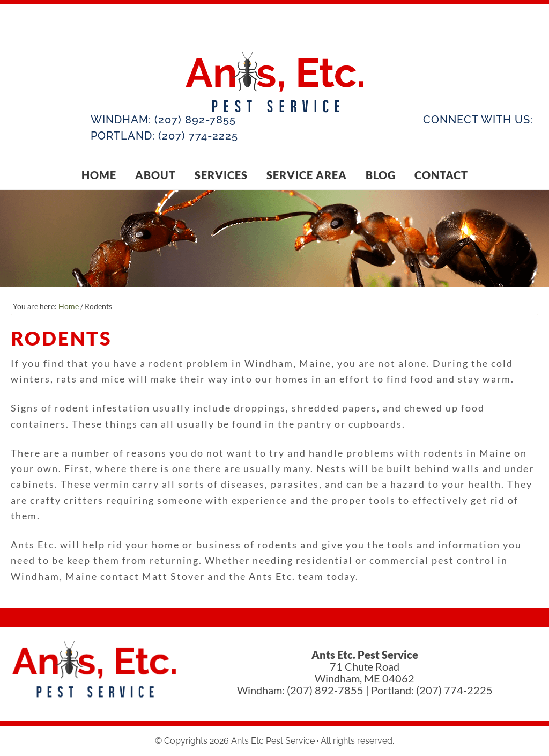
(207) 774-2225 (198, 136)
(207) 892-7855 (195, 120)
